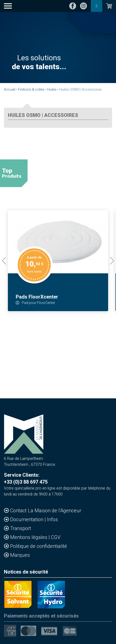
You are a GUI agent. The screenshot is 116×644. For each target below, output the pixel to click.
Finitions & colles (31, 89)
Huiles (52, 89)
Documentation (27, 519)
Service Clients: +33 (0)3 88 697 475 (26, 478)
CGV (56, 537)
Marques (20, 555)
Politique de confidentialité (39, 546)
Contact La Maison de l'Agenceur (46, 511)
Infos (52, 519)
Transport (21, 528)
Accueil (10, 89)
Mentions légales (29, 537)
